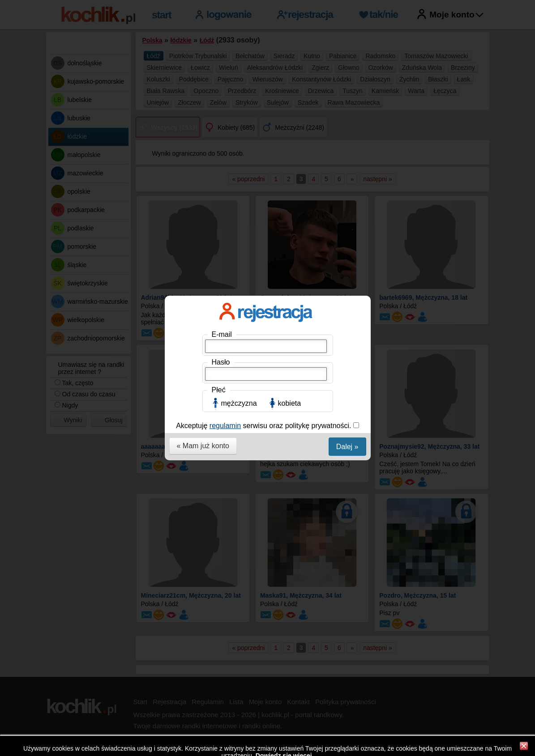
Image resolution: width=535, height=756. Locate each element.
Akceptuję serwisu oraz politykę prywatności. (265, 224)
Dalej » (347, 245)
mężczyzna (239, 202)
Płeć (219, 188)
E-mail (222, 133)
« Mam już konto (203, 244)
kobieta (290, 202)
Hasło (221, 160)
